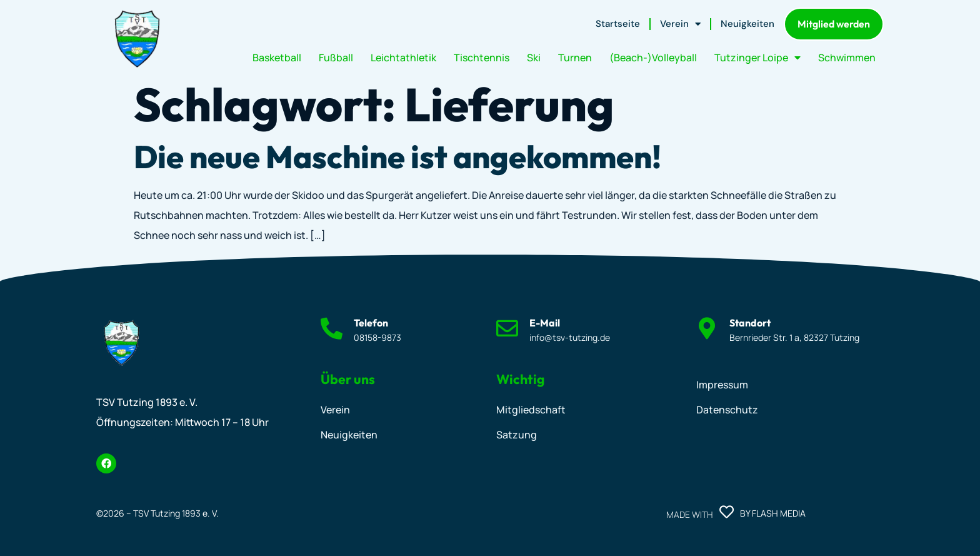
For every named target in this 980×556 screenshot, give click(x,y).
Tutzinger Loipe (757, 58)
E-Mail (545, 323)
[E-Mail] (507, 328)
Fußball (336, 58)
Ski (534, 58)
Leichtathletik (403, 58)
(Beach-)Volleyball (653, 58)
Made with (689, 514)
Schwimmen (847, 58)
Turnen (575, 58)
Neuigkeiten (747, 24)
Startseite (618, 24)
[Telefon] (332, 328)
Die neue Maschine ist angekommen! (397, 156)
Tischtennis (482, 58)
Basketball (277, 58)
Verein (680, 24)
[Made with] (727, 512)
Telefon (371, 323)
